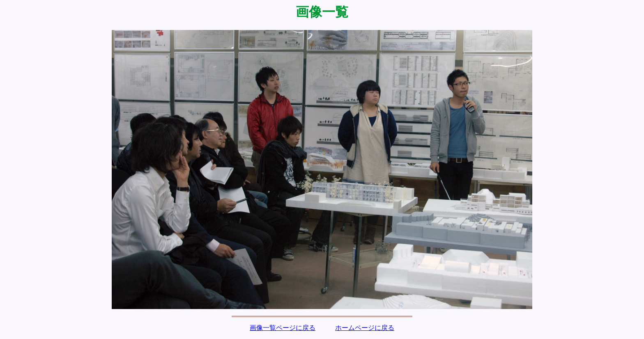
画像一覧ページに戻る (283, 328)
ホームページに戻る (365, 328)
